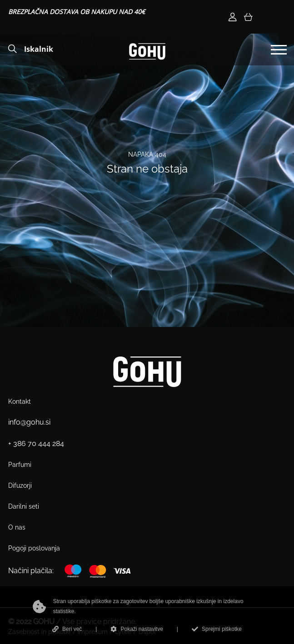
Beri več (67, 629)
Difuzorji (20, 485)
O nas (17, 527)
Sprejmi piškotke (217, 629)
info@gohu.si (29, 422)
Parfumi (20, 465)
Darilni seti (24, 506)
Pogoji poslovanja (34, 548)
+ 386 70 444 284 (36, 443)
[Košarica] (248, 17)
